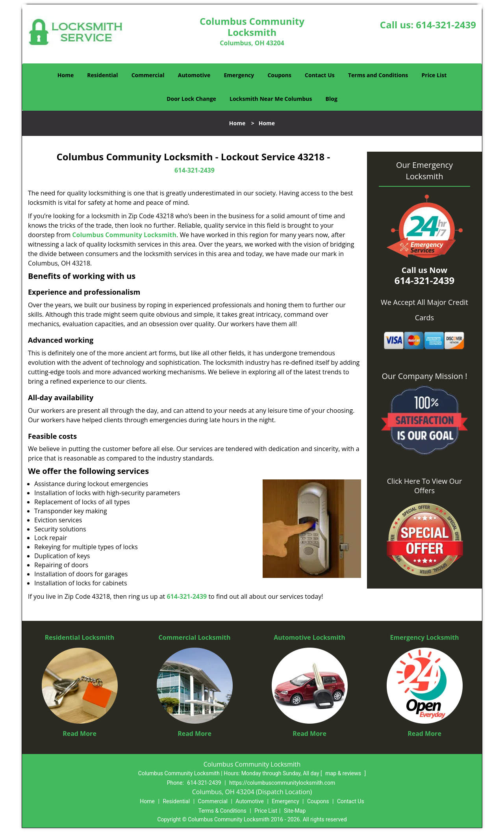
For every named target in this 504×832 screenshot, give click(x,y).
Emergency (239, 75)
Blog (332, 99)
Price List (434, 75)
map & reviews (344, 773)
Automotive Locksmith (309, 637)
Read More (80, 734)
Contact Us (320, 75)
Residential (102, 75)
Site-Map (295, 811)
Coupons (279, 75)
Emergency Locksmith (425, 637)
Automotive (194, 75)
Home (66, 75)
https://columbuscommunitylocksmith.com (282, 783)
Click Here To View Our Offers (425, 486)
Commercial (148, 75)
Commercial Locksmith (194, 637)
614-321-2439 (446, 25)
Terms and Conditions (378, 75)
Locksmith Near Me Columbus (271, 99)
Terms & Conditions (222, 811)
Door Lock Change (191, 99)
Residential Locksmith (80, 637)
